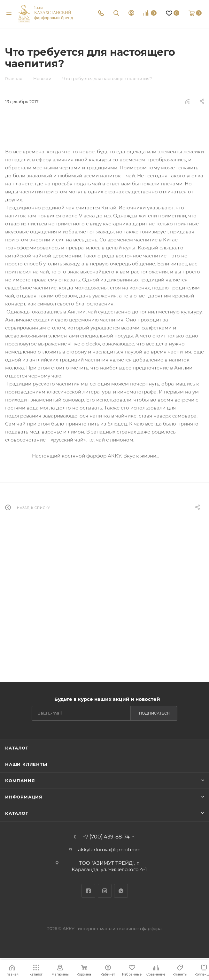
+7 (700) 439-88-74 (106, 837)
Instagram (105, 891)
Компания (20, 781)
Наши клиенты (26, 764)
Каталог (17, 748)
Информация (24, 797)
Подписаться (155, 713)
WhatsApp (121, 891)
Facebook (88, 891)
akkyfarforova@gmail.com (109, 850)
